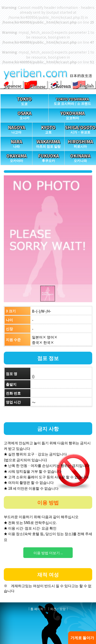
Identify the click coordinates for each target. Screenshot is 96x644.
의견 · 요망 (58, 609)
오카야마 (16, 157)
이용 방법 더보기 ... (48, 553)
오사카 (24, 114)
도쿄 (24, 100)
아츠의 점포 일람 (48, 143)
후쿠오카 (48, 157)
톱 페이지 (37, 609)
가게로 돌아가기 (82, 639)
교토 (48, 129)
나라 (16, 143)
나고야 (16, 129)
